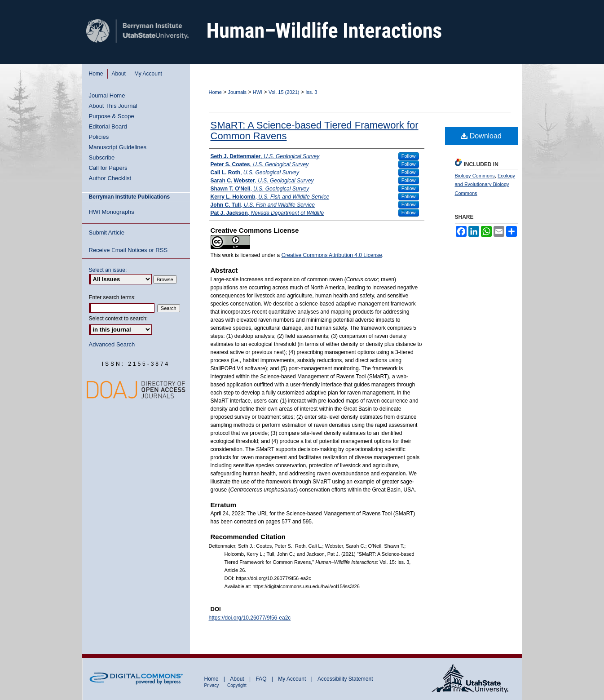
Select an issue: (108, 270)
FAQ (262, 679)
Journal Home (107, 95)
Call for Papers (108, 168)
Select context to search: (118, 319)
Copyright (237, 685)
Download (481, 136)
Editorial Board (108, 126)
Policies (99, 137)
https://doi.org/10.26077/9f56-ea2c (250, 618)
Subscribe (102, 157)
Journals (238, 92)
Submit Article (107, 233)
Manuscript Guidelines (118, 147)
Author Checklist (110, 178)
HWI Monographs (112, 212)
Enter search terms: (112, 297)
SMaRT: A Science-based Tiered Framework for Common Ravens (315, 131)
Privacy (212, 685)
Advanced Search (112, 344)
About (238, 679)
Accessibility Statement (345, 679)
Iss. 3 (311, 92)
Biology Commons (475, 176)
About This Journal (113, 106)
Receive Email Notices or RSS (128, 250)
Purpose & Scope (112, 116)
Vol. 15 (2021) (284, 92)
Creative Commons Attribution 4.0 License (332, 255)
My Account (293, 679)
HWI (258, 92)
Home (215, 92)
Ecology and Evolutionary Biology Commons (485, 185)
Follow (409, 156)
